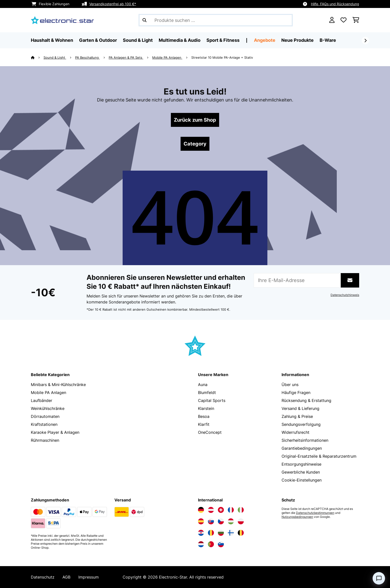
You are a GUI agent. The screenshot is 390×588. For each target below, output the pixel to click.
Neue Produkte (297, 40)
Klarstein (206, 408)
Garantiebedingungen (302, 448)
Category (195, 144)
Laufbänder (42, 400)
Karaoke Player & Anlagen (55, 432)
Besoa (204, 416)
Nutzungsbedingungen (297, 517)
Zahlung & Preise (297, 416)
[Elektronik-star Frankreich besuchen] (231, 510)
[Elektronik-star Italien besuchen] (241, 510)
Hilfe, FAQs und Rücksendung (335, 4)
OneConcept (210, 432)
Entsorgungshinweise (301, 464)
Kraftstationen (44, 424)
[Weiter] (365, 41)
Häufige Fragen (296, 392)
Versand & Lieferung (300, 408)
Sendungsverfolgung (301, 424)
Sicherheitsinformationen (305, 440)
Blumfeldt (207, 392)
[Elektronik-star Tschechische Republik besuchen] (221, 521)
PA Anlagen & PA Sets (126, 57)
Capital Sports (212, 400)
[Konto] (332, 20)
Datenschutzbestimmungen (315, 513)
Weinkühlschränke (48, 408)
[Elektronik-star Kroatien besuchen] (201, 533)
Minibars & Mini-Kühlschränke (58, 385)
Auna (203, 385)
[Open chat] (379, 578)
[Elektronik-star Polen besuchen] (241, 521)
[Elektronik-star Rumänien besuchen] (211, 533)
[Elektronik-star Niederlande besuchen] (201, 544)
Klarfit (204, 424)
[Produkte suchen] (216, 20)
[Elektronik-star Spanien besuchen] (201, 521)
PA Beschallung (87, 57)
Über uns (290, 385)
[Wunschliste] (343, 20)
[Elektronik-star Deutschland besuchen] (201, 510)
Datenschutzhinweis (345, 295)
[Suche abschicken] (145, 20)
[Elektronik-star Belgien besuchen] (241, 533)
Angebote (265, 40)
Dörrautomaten (45, 416)
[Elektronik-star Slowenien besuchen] (221, 544)
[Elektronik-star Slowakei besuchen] (211, 521)
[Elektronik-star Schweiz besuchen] (221, 510)
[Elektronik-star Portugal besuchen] (211, 544)
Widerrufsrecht (295, 432)
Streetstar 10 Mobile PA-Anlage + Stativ (222, 57)
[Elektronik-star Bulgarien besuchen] (221, 533)
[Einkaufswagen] (356, 20)
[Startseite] (37, 57)
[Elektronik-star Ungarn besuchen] (231, 521)
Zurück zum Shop (195, 120)
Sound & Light (55, 57)
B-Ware (328, 40)
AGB (66, 577)
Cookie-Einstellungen (302, 480)
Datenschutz (43, 577)
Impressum (89, 577)
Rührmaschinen (45, 440)
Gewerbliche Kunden (301, 472)
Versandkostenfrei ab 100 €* (113, 4)
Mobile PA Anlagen (167, 57)
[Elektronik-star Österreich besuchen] (211, 510)
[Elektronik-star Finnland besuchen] (231, 533)
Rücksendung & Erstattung (306, 400)
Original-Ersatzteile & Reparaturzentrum (319, 456)
